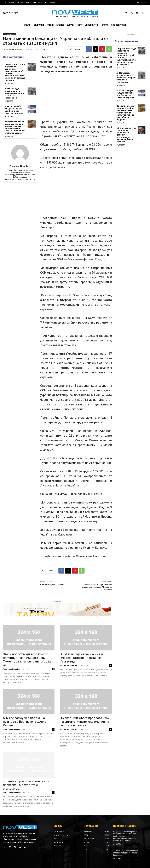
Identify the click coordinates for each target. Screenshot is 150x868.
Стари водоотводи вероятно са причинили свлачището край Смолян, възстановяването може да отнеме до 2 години (15, 72)
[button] (143, 13)
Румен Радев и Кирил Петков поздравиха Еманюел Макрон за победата (97, 587)
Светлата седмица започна (53, 585)
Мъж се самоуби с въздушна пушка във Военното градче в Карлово (14, 110)
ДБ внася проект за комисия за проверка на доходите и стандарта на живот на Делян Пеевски (126, 135)
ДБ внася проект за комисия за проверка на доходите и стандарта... (26, 785)
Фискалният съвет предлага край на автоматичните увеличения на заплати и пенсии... (85, 722)
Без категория (9, 34)
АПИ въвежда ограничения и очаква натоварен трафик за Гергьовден (14, 93)
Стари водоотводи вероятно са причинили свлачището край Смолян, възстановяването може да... (27, 660)
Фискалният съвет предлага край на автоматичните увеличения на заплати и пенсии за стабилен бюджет (15, 127)
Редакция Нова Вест (15, 49)
